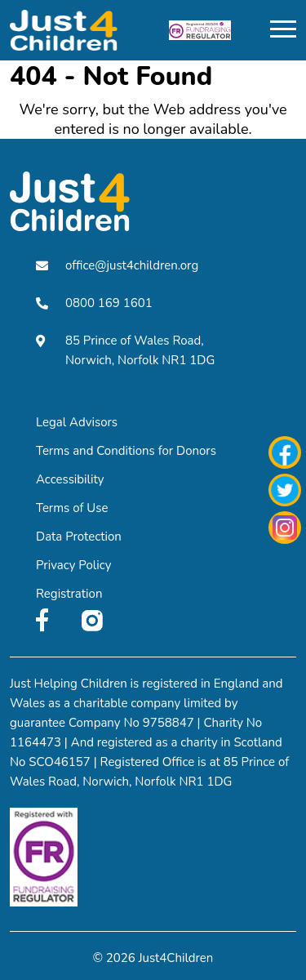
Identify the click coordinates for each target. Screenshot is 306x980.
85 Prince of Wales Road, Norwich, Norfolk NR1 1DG (125, 350)
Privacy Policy (73, 565)
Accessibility (70, 479)
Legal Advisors (77, 422)
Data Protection (79, 537)
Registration (69, 594)
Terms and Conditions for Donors (126, 451)
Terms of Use (72, 508)
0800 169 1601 (94, 303)
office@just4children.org (117, 265)
